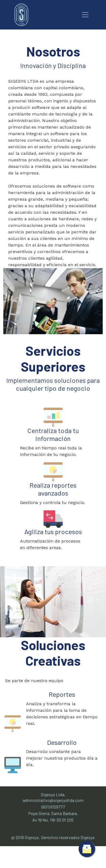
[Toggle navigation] (85, 15)
